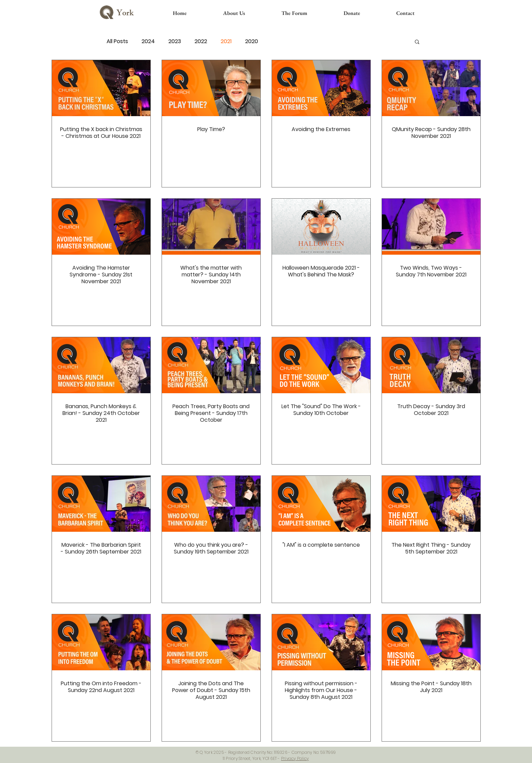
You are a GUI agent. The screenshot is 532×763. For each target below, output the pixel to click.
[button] (417, 42)
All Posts (117, 41)
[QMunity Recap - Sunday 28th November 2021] (431, 88)
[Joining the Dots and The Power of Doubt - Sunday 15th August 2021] (211, 642)
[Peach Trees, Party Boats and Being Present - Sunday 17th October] (211, 365)
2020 (252, 41)
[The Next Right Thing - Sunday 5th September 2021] (431, 504)
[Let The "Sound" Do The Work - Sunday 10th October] (321, 365)
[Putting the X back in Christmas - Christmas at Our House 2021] (101, 88)
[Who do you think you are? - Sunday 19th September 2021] (211, 504)
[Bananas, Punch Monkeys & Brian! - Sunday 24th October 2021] (101, 365)
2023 (175, 41)
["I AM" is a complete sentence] (321, 504)
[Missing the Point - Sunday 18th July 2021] (431, 642)
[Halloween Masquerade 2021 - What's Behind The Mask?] (321, 227)
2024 (148, 41)
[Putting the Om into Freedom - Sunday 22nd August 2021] (101, 642)
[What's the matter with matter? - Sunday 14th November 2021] (211, 227)
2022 (201, 41)
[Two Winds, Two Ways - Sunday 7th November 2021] (431, 227)
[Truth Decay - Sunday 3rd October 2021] (431, 365)
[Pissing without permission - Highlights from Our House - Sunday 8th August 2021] (321, 642)
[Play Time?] (211, 88)
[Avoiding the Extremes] (321, 88)
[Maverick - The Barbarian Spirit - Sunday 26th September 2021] (101, 504)
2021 (226, 41)
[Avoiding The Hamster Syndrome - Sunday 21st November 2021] (101, 227)
